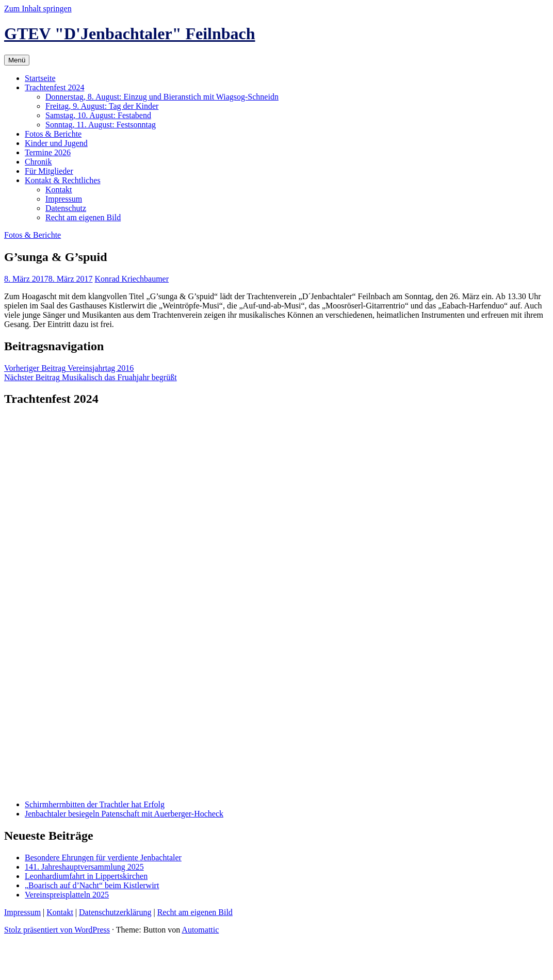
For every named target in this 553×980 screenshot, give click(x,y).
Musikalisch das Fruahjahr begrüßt (91, 377)
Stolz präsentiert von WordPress (57, 930)
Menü (17, 60)
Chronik (38, 162)
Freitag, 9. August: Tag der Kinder (102, 106)
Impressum (64, 199)
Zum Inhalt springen (38, 9)
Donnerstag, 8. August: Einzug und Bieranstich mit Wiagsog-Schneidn (162, 97)
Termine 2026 (48, 152)
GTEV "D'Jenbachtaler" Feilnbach (130, 34)
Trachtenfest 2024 (54, 87)
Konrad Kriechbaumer (132, 279)
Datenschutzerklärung (115, 912)
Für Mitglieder (49, 171)
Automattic (200, 930)
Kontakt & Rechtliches (63, 180)
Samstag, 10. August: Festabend (98, 115)
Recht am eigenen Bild (83, 217)
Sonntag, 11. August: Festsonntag (101, 125)
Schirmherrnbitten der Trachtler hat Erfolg (95, 804)
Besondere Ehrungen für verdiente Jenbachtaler (103, 858)
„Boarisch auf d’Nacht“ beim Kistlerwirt (92, 885)
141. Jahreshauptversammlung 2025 (84, 867)
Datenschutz (66, 208)
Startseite (40, 78)
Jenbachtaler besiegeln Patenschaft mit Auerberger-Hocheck (124, 814)
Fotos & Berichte (53, 134)
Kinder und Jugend (56, 143)
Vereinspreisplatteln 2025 (67, 895)
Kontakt (59, 190)
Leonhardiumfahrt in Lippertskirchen (86, 876)
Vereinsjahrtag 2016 (69, 368)
